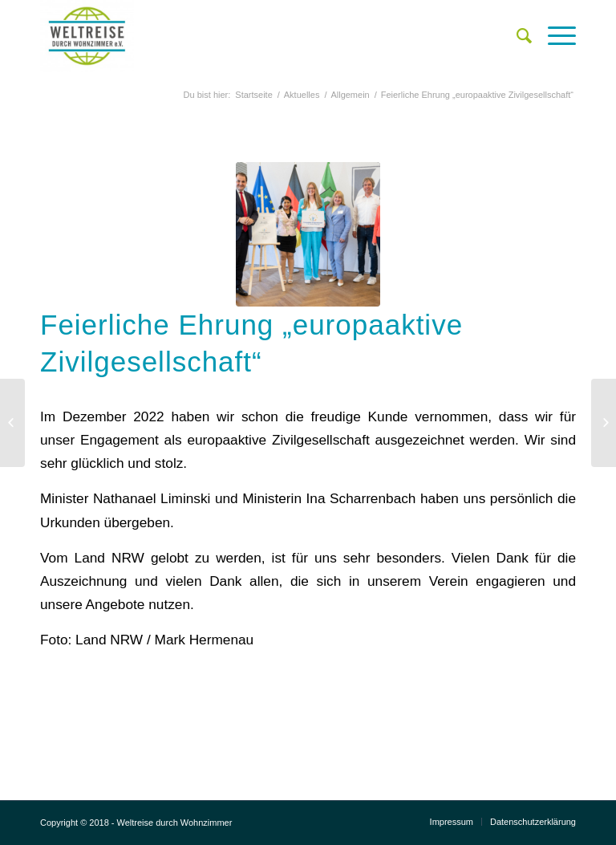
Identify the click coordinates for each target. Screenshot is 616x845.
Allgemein (350, 95)
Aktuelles (302, 95)
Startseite (253, 95)
